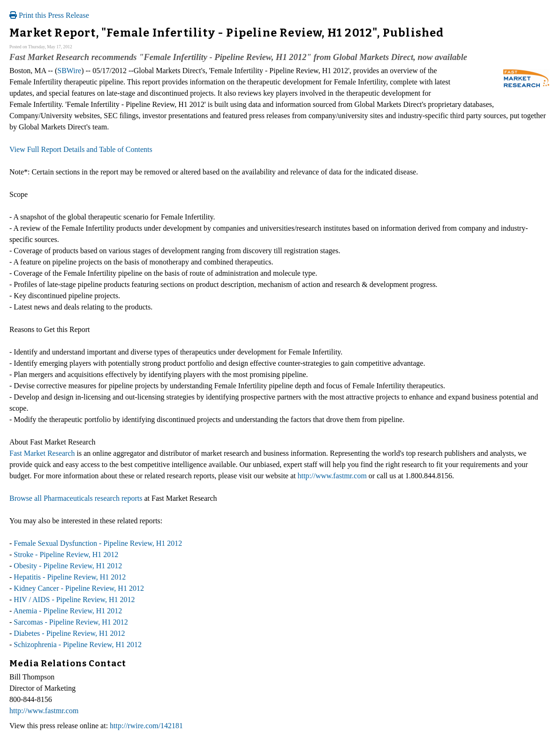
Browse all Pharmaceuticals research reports (76, 498)
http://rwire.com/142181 (146, 726)
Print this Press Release (49, 15)
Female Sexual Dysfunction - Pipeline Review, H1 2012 (98, 543)
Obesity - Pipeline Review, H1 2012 (68, 566)
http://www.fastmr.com (332, 476)
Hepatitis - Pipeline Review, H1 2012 (70, 577)
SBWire (69, 71)
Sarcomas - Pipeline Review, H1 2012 (71, 622)
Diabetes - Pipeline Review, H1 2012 (69, 633)
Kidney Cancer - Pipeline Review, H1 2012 (79, 588)
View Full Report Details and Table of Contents (81, 149)
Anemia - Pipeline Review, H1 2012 (68, 611)
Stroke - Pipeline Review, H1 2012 (66, 554)
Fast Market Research (42, 453)
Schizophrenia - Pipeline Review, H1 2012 (78, 645)
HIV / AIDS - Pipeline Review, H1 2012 (74, 599)
